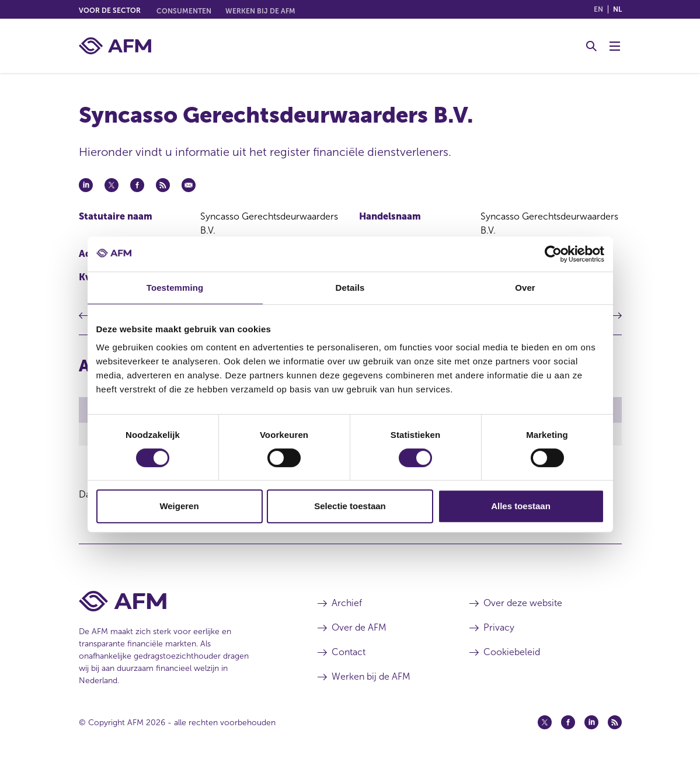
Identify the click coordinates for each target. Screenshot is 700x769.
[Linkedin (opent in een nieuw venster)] (591, 724)
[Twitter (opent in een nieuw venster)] (545, 724)
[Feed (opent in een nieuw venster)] (615, 724)
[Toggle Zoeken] (591, 46)
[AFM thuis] (115, 46)
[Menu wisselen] (615, 46)
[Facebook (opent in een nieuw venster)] (568, 724)
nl (617, 9)
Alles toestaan (521, 506)
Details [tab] (350, 288)
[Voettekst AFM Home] (181, 603)
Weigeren (179, 506)
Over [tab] (525, 288)
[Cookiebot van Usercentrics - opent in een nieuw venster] (553, 254)
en (598, 9)
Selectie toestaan (350, 506)
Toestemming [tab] (175, 288)
